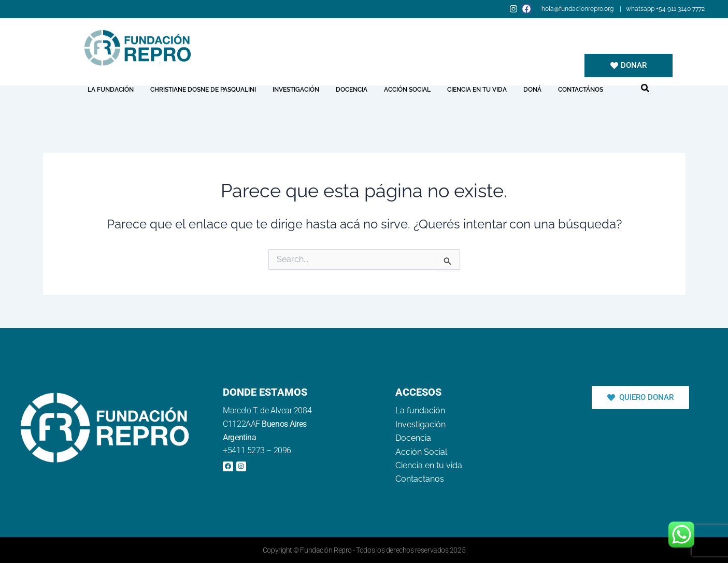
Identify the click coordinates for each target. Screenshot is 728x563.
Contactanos (420, 479)
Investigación (296, 90)
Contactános (581, 90)
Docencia (352, 90)
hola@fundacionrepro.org (578, 9)
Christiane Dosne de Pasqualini (203, 90)
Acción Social (407, 90)
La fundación (111, 90)
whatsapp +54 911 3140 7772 (665, 9)
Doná (532, 90)
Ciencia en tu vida (477, 90)
